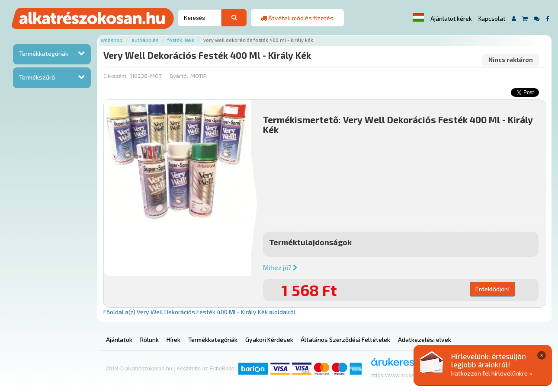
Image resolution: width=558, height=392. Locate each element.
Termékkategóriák (44, 53)
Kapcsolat (492, 19)
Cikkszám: (115, 76)
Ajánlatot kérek (451, 19)
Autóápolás (145, 40)
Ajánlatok (119, 339)
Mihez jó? (280, 268)
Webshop (112, 40)
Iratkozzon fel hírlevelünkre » (492, 373)
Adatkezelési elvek (425, 339)
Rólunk (149, 339)
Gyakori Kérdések (269, 339)
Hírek (173, 339)
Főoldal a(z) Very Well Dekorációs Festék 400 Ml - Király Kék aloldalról (199, 312)
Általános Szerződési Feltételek (345, 339)
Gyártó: (179, 76)
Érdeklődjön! (492, 289)
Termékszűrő (37, 77)
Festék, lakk (181, 40)
